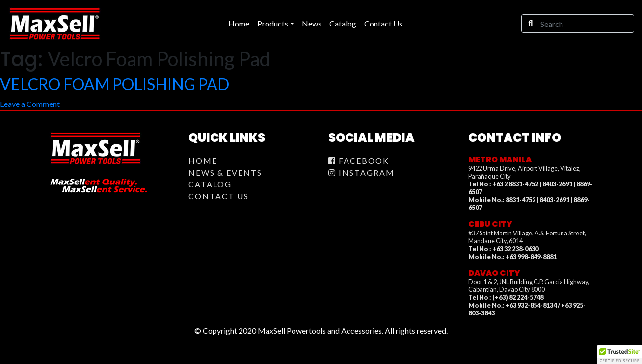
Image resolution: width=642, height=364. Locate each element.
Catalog (210, 184)
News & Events (225, 172)
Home (203, 161)
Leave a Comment (30, 104)
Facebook (359, 161)
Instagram (361, 172)
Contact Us (219, 196)
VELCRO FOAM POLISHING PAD (115, 84)
